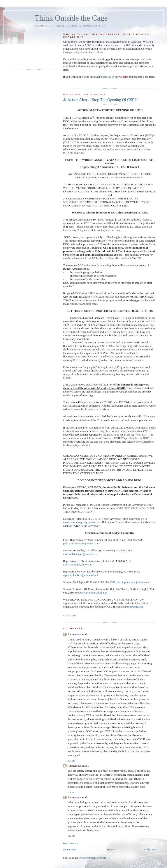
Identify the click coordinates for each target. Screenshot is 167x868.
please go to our (114, 77)
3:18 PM (71, 792)
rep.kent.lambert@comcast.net (80, 575)
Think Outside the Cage (71, 18)
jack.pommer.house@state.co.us (81, 543)
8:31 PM (71, 761)
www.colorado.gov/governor (79, 522)
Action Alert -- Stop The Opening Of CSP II (103, 100)
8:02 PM (71, 836)
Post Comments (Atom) (92, 858)
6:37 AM (72, 616)
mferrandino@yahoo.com (78, 564)
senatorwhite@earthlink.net (91, 593)
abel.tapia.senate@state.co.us (134, 582)
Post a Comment (70, 843)
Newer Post (70, 849)
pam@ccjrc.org (134, 607)
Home (110, 849)
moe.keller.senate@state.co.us (80, 554)
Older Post (150, 849)
